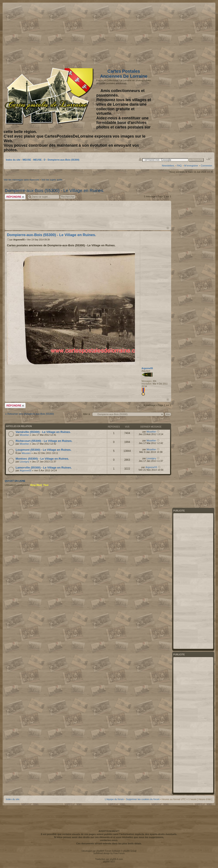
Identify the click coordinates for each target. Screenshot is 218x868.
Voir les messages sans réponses (21, 180)
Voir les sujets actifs (52, 180)
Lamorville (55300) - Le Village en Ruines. (44, 468)
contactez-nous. (109, 840)
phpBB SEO (109, 862)
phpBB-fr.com (116, 859)
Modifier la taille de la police (209, 159)
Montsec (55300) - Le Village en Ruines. (42, 459)
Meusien (26, 453)
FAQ (179, 166)
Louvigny (25, 462)
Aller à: (87, 414)
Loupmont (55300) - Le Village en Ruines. (43, 450)
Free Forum (119, 853)
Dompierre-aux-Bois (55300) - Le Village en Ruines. (55, 191)
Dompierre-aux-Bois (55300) (64, 160)
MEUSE (27, 160)
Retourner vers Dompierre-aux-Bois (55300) (31, 414)
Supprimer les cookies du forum (143, 799)
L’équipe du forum (114, 799)
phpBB (100, 851)
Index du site (13, 160)
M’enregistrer (191, 166)
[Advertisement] (178, 34)
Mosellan (25, 435)
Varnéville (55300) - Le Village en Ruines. (43, 432)
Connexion (206, 166)
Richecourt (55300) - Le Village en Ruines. (44, 441)
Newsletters (168, 166)
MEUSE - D (39, 160)
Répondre (15, 197)
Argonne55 (19, 240)
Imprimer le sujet (140, 159)
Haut (168, 228)
